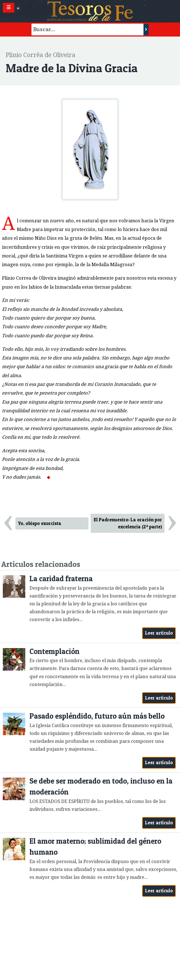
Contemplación (54, 651)
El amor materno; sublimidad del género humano (95, 847)
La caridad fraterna (61, 579)
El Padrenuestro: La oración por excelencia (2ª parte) (128, 523)
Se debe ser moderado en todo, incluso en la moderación (101, 787)
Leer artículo (159, 633)
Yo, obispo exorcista (40, 523)
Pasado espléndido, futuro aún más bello (97, 716)
